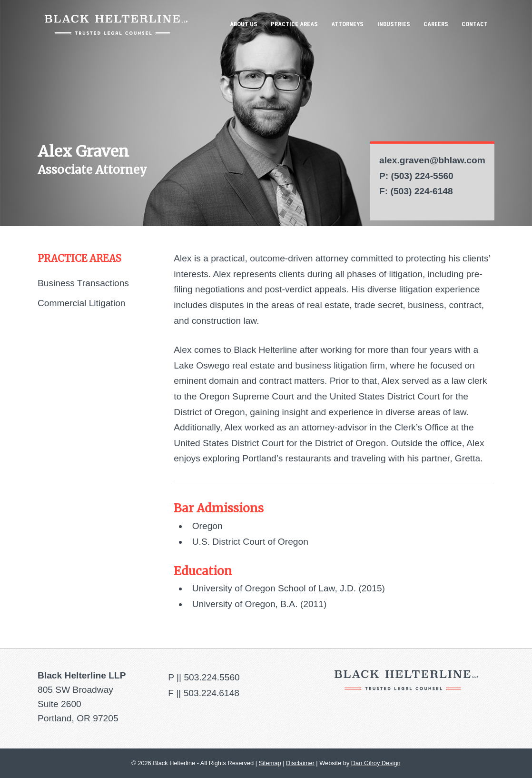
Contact (475, 24)
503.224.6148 (212, 693)
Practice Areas (294, 24)
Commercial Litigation (81, 303)
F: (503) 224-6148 (416, 191)
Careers (436, 24)
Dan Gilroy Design (376, 763)
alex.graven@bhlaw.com (432, 160)
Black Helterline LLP (116, 25)
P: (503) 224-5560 (416, 176)
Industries (394, 24)
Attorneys (347, 24)
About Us (244, 24)
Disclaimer (300, 763)
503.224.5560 (212, 677)
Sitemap (270, 763)
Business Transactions (83, 283)
